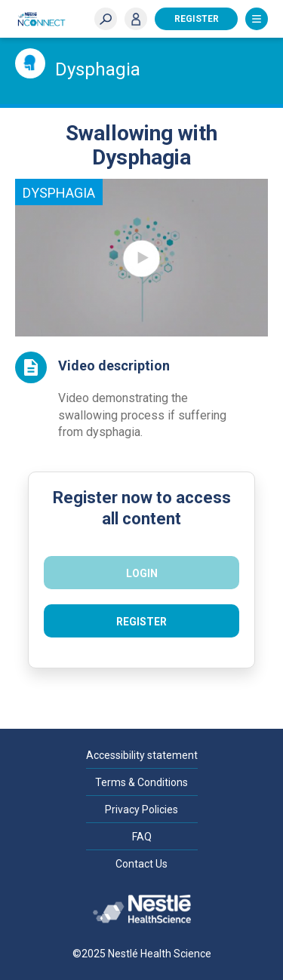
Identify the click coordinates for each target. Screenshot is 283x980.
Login (136, 19)
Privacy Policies (141, 809)
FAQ (142, 837)
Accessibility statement (142, 755)
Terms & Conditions (141, 782)
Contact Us (141, 864)
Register (197, 19)
